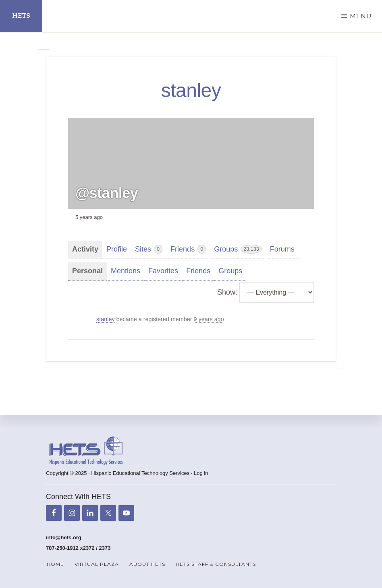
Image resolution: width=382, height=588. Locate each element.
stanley (106, 319)
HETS (21, 16)
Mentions (126, 271)
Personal (87, 271)
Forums (282, 249)
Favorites (163, 271)
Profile (117, 249)
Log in (201, 473)
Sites (149, 249)
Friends (188, 249)
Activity (85, 249)
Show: (227, 292)
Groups (238, 249)
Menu (361, 16)
